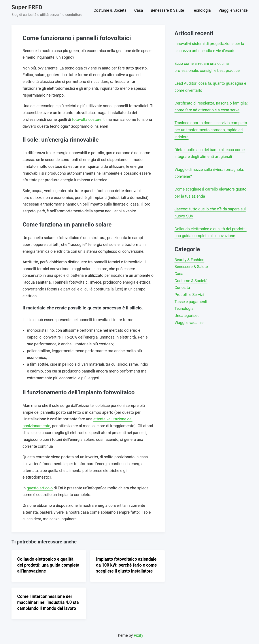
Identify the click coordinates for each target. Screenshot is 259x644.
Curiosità (182, 288)
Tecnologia (201, 10)
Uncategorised (187, 316)
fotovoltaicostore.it (88, 120)
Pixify (139, 635)
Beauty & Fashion (189, 260)
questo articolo (40, 488)
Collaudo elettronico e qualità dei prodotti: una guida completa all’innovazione (48, 565)
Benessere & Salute (167, 10)
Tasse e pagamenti (191, 302)
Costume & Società (110, 10)
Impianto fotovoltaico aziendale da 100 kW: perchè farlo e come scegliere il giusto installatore (126, 565)
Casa (139, 10)
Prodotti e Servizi (189, 295)
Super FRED (27, 7)
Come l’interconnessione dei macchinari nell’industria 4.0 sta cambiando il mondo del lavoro (48, 602)
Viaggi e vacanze (233, 10)
